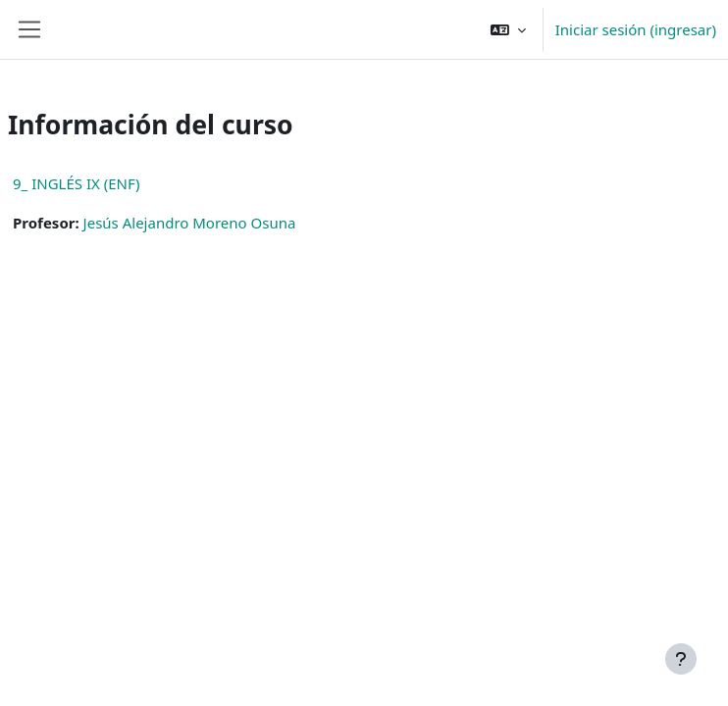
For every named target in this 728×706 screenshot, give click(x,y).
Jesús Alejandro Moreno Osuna (190, 223)
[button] (508, 29)
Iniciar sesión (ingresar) (636, 29)
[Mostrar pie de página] (681, 659)
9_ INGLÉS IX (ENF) (76, 183)
